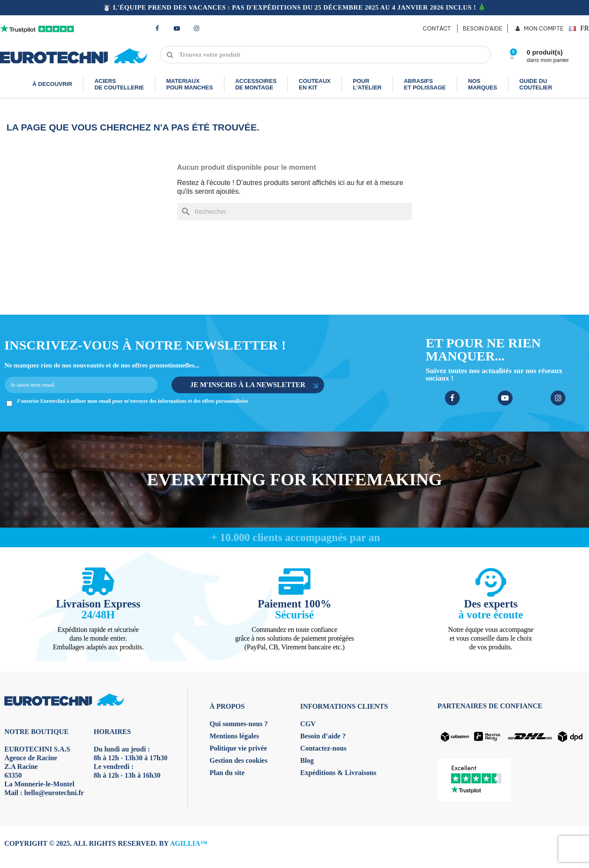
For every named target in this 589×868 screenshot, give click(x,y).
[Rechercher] (295, 212)
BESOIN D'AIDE (483, 28)
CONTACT (437, 28)
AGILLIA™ (188, 843)
